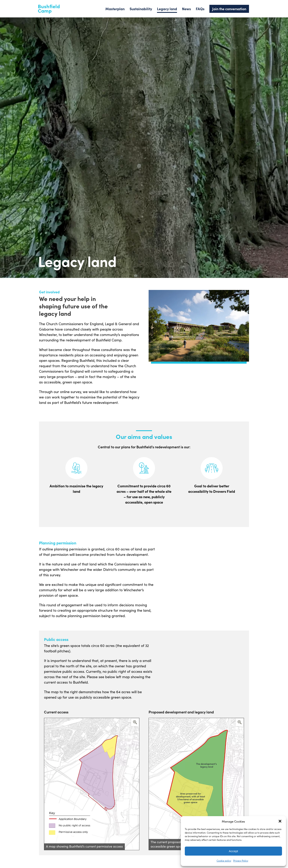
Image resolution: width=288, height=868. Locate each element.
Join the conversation (229, 9)
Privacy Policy (241, 861)
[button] (280, 821)
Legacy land (167, 9)
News (186, 9)
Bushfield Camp (49, 8)
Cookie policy (224, 861)
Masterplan (115, 9)
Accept (233, 851)
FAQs (200, 9)
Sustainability (141, 9)
